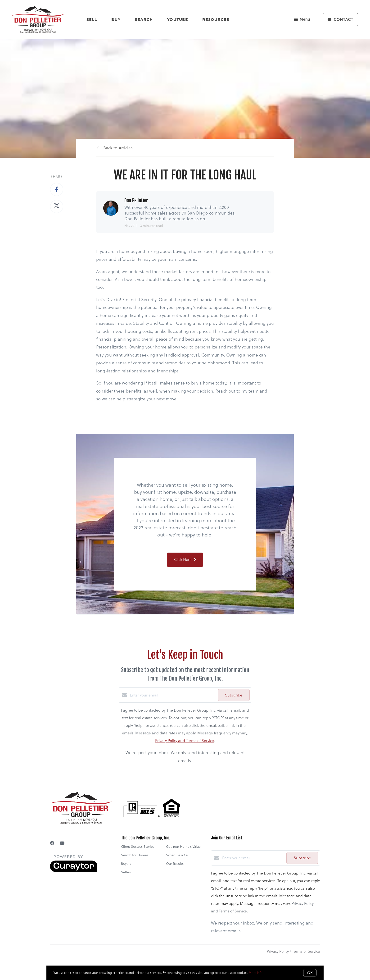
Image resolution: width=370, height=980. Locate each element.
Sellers (126, 872)
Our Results (175, 864)
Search (144, 19)
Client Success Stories (138, 847)
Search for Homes (135, 855)
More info (256, 973)
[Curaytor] (74, 871)
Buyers (126, 864)
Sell (92, 19)
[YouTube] (62, 843)
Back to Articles (118, 148)
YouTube (178, 19)
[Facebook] (52, 843)
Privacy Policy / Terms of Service (293, 951)
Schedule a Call (178, 855)
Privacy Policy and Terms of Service (185, 741)
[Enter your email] (173, 695)
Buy (116, 19)
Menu (302, 20)
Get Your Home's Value (183, 847)
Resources (216, 19)
